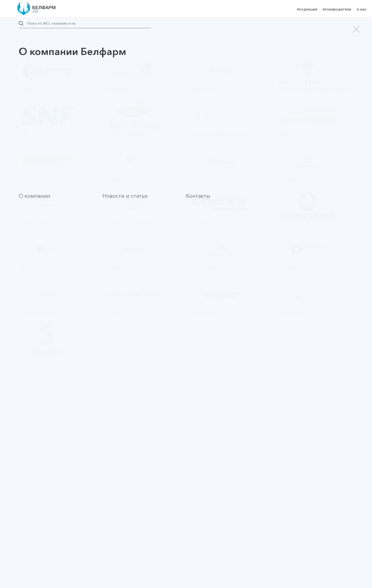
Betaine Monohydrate (43, 431)
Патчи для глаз (31, 181)
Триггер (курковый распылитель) (55, 368)
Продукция (307, 9)
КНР (155, 145)
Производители (337, 9)
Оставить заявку (70, 280)
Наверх (34, 534)
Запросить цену (323, 64)
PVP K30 (31, 463)
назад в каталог (41, 54)
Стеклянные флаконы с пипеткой (54, 399)
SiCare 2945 (34, 494)
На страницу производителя (186, 344)
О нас (362, 9)
